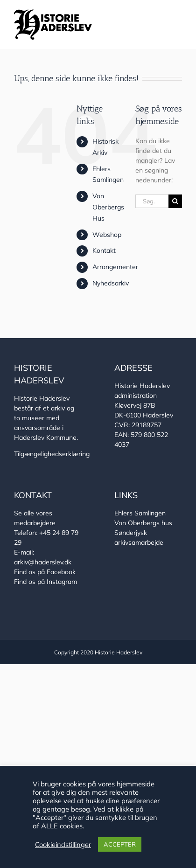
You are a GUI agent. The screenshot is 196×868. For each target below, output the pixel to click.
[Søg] (175, 201)
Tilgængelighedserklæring (52, 454)
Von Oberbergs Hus (108, 207)
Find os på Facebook (45, 572)
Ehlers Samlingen (140, 513)
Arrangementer (115, 267)
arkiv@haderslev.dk (43, 562)
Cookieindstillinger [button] (63, 845)
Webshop (107, 235)
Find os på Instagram (45, 582)
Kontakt (104, 250)
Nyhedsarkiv (111, 283)
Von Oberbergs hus (143, 523)
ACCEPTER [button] (120, 844)
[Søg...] (152, 201)
